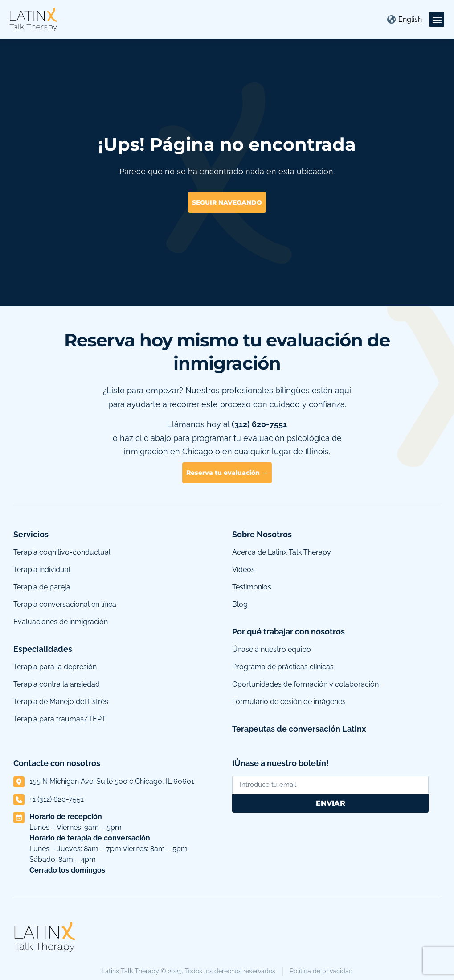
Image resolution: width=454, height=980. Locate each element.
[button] (437, 19)
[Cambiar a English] (410, 20)
